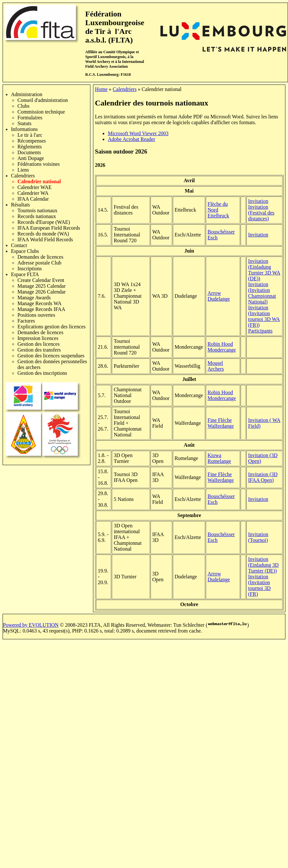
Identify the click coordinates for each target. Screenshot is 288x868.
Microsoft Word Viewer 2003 (138, 133)
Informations (24, 129)
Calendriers (23, 176)
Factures (26, 321)
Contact (19, 245)
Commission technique (41, 112)
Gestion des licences (39, 344)
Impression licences (38, 338)
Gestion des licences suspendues (51, 356)
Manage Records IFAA (41, 309)
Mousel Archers (216, 366)
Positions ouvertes (36, 315)
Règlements (30, 147)
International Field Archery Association (115, 64)
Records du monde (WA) (43, 234)
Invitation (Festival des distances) (261, 213)
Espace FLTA (25, 274)
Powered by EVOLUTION (31, 625)
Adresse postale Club (39, 263)
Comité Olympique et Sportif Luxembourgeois (112, 54)
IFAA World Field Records (45, 239)
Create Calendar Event (41, 280)
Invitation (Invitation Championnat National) (262, 293)
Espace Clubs (25, 251)
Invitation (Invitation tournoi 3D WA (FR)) (264, 316)
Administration (27, 94)
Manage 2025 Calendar (41, 286)
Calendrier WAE (35, 187)
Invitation (258, 201)
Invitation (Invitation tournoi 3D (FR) (260, 585)
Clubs (23, 106)
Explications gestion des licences (51, 327)
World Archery (98, 62)
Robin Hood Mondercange (222, 347)
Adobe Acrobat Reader (132, 139)
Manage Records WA (40, 303)
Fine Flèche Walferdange (221, 423)
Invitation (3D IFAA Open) (263, 477)
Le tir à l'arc (30, 135)
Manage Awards (34, 298)
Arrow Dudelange (219, 296)
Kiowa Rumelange (219, 458)
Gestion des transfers (39, 350)
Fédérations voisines (39, 164)
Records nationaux (37, 216)
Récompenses (32, 141)
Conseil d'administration (43, 100)
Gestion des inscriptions (42, 373)
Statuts (25, 123)
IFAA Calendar (33, 199)
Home (101, 89)
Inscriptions (30, 269)
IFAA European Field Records (49, 228)
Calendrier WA (33, 193)
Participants (261, 331)
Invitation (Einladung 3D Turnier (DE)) (264, 565)
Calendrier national (39, 181)
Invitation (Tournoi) (258, 537)
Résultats (21, 205)
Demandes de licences (40, 257)
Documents (29, 152)
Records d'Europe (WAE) (44, 222)
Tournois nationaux (37, 210)
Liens (23, 170)
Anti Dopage (31, 158)
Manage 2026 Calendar (41, 292)
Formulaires (30, 118)
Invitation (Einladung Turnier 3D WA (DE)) (264, 270)
